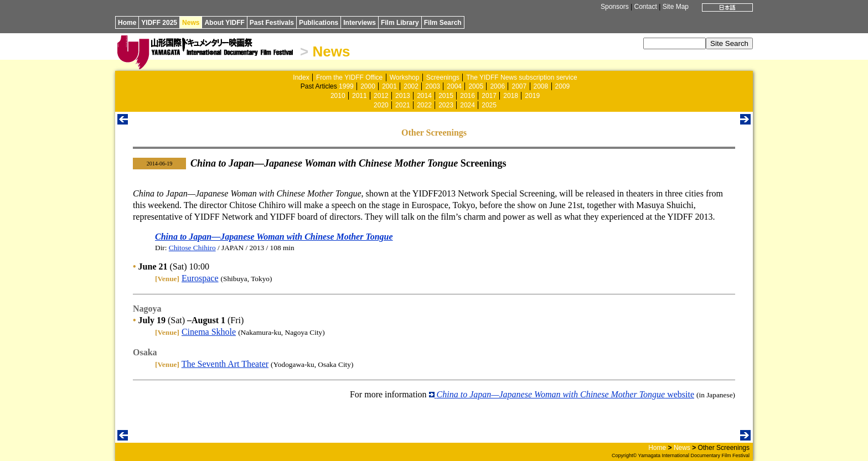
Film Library (400, 23)
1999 (346, 86)
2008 (541, 86)
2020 (381, 105)
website (562, 394)
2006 (497, 86)
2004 (454, 86)
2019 (532, 96)
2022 (424, 105)
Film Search (443, 23)
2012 (381, 96)
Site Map (676, 7)
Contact (645, 7)
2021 (403, 105)
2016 (467, 96)
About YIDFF (224, 23)
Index (301, 77)
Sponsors (615, 7)
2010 (338, 96)
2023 (446, 105)
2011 (360, 96)
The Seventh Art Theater (225, 364)
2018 (511, 96)
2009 (563, 86)
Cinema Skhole (209, 332)
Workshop (405, 77)
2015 (446, 96)
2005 (476, 86)
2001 (389, 86)
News (191, 23)
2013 (403, 96)
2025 (489, 105)
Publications (319, 23)
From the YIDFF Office (349, 77)
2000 (368, 86)
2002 (411, 86)
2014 (424, 96)
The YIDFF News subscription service (522, 77)
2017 (489, 96)
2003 (433, 86)
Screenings (443, 77)
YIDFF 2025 (159, 23)
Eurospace (200, 278)
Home (127, 23)
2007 (519, 86)
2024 (467, 105)
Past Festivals (272, 23)
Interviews (360, 23)
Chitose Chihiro (192, 248)
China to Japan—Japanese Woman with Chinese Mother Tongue (274, 237)
